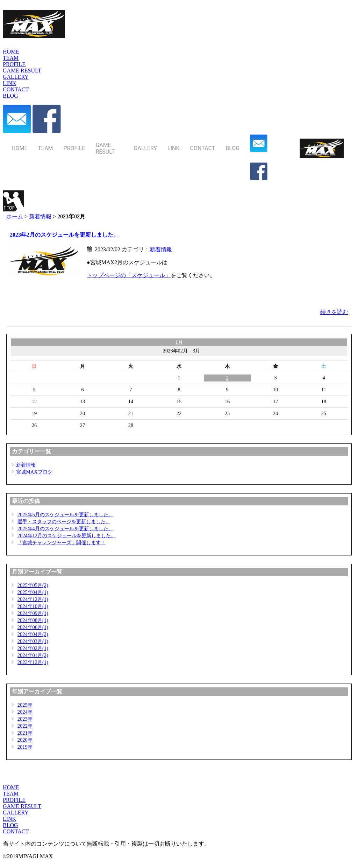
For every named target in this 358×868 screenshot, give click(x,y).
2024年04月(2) (33, 634)
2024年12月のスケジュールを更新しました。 (67, 535)
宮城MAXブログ (34, 472)
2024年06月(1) (33, 627)
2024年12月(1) (33, 599)
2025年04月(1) (33, 592)
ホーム (15, 216)
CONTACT (16, 831)
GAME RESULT (22, 806)
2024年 (25, 712)
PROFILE (14, 800)
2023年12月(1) (33, 662)
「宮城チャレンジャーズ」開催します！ (62, 542)
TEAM (11, 794)
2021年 (25, 733)
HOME (11, 787)
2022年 (25, 726)
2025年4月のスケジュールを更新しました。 (65, 528)
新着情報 (40, 216)
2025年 (25, 705)
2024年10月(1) (33, 606)
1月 (179, 342)
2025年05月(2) (33, 585)
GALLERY (16, 813)
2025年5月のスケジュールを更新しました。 (65, 514)
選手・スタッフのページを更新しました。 (64, 521)
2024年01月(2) (33, 655)
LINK (9, 819)
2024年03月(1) (33, 641)
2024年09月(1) (33, 613)
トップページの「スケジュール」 (129, 275)
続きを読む (334, 312)
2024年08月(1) (33, 620)
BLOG (10, 825)
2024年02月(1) (33, 648)
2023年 (25, 719)
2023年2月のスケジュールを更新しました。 (64, 235)
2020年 (25, 740)
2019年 (25, 747)
